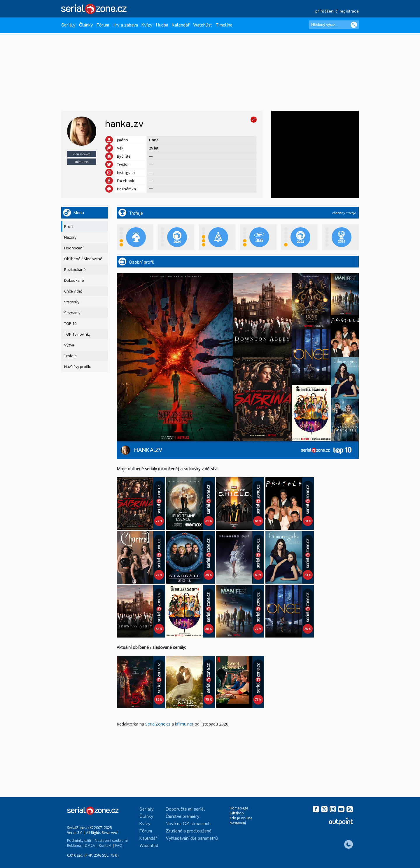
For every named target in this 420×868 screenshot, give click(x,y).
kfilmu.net (82, 162)
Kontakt (105, 845)
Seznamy (72, 313)
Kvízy (147, 25)
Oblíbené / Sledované (83, 259)
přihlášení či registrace (337, 11)
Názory (70, 237)
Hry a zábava (125, 25)
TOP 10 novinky (77, 334)
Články (86, 25)
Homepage (239, 808)
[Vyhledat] (354, 25)
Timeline (224, 25)
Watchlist (203, 25)
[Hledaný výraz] (334, 25)
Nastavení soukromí (111, 840)
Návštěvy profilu (78, 367)
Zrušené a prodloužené (189, 831)
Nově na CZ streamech (188, 823)
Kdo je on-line (241, 818)
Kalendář (181, 25)
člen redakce (82, 154)
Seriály (68, 25)
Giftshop (237, 813)
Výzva (69, 345)
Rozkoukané (75, 270)
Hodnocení (74, 248)
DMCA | (91, 845)
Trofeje (70, 356)
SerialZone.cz (158, 724)
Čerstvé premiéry (183, 816)
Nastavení (238, 823)
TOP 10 (70, 324)
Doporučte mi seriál (185, 809)
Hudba (162, 25)
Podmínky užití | (80, 840)
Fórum (103, 25)
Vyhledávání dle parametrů (192, 838)
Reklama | (76, 845)
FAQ (119, 845)
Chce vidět (73, 291)
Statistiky (72, 302)
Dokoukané (74, 280)
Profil (69, 227)
